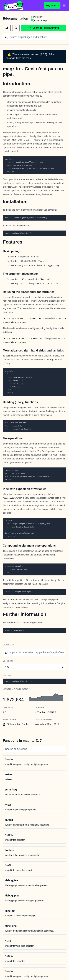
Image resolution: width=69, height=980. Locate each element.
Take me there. (24, 58)
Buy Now (52, 6)
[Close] (64, 6)
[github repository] (16, 28)
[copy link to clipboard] (6, 652)
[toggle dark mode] (7, 28)
